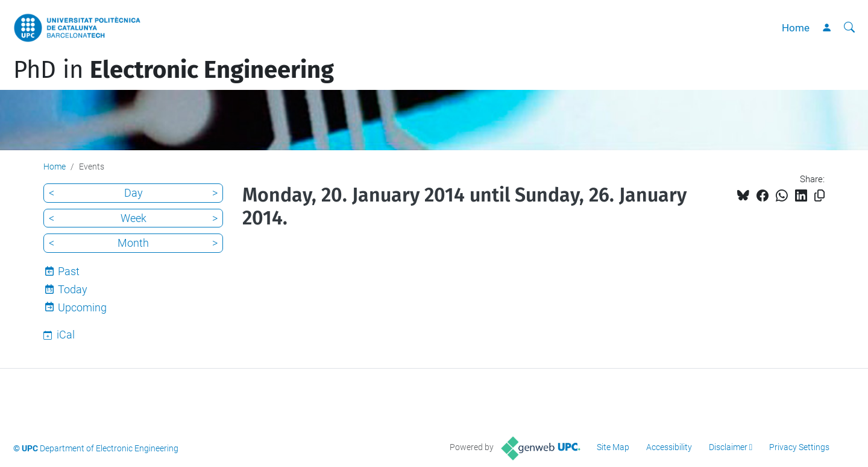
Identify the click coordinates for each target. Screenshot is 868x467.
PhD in (174, 70)
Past (69, 271)
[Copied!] (819, 196)
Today (73, 289)
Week (134, 218)
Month (133, 243)
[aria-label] (849, 28)
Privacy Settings (799, 447)
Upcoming (82, 307)
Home (796, 28)
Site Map (613, 447)
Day (134, 193)
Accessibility (669, 447)
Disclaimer (728, 447)
